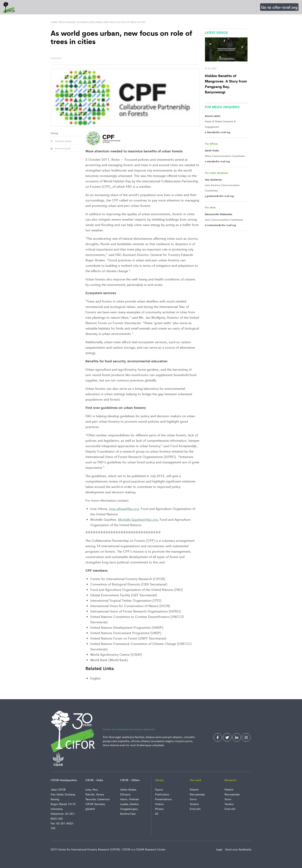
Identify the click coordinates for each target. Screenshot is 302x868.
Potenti (194, 789)
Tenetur (194, 804)
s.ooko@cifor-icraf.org (217, 161)
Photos (159, 809)
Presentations (163, 799)
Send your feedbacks (238, 849)
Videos (159, 804)
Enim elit (195, 809)
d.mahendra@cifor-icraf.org (220, 225)
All (157, 814)
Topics (159, 789)
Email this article (61, 141)
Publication (162, 794)
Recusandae (197, 794)
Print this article (61, 148)
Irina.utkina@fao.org (124, 509)
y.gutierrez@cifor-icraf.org (219, 196)
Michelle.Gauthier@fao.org (138, 519)
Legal (220, 849)
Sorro (193, 799)
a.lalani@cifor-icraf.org (218, 132)
